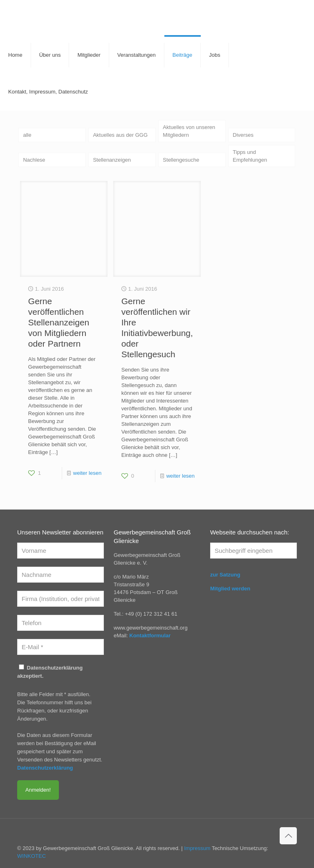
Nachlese (34, 160)
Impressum (197, 848)
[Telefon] (61, 623)
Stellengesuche (181, 160)
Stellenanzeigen (112, 160)
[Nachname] (61, 575)
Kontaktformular (150, 635)
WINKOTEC (31, 856)
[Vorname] (61, 551)
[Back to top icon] (288, 836)
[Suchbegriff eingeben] (253, 551)
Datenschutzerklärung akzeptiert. (50, 672)
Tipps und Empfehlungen (250, 156)
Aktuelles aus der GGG (120, 135)
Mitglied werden (230, 589)
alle (27, 135)
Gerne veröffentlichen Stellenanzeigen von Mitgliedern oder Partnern (59, 322)
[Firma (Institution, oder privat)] (61, 599)
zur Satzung (225, 575)
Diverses (243, 135)
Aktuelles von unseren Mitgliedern (189, 131)
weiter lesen (87, 473)
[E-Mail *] (61, 647)
